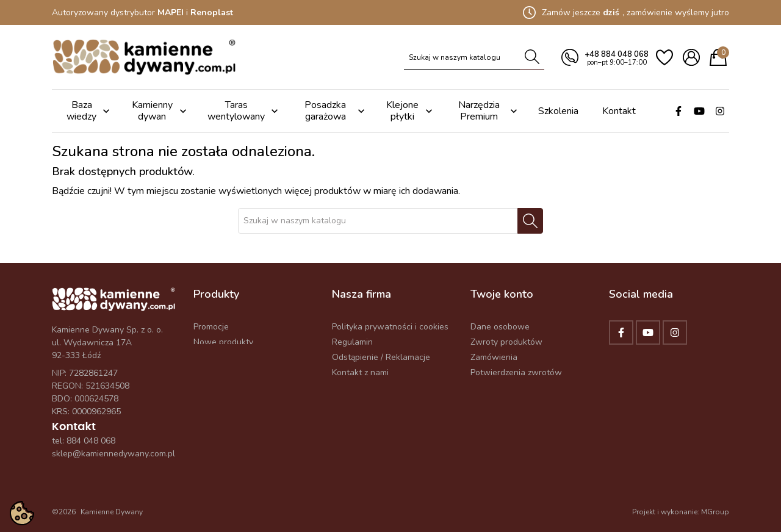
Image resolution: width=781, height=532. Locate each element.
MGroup (715, 512)
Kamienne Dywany (112, 512)
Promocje (211, 327)
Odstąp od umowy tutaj (516, 403)
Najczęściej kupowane (236, 357)
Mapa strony (356, 388)
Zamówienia (494, 357)
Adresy (484, 388)
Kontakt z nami (360, 372)
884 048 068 (91, 441)
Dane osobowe (500, 327)
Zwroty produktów (506, 342)
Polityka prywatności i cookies (390, 327)
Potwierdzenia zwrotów (516, 372)
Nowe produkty (223, 342)
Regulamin (352, 342)
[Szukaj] (462, 57)
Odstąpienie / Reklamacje (381, 357)
